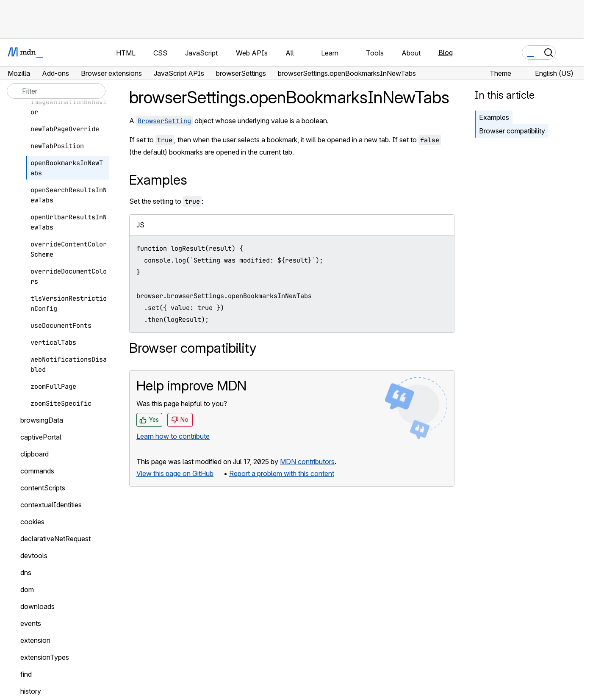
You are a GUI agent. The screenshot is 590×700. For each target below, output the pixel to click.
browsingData (42, 420)
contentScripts (43, 488)
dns (26, 573)
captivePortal (41, 437)
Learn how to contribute (173, 436)
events (31, 623)
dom (27, 589)
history (31, 691)
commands (37, 471)
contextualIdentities (51, 505)
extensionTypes (45, 657)
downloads (37, 606)
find (26, 674)
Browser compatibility (512, 131)
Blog (446, 53)
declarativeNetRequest (55, 539)
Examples (494, 117)
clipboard (35, 454)
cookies (32, 522)
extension (35, 640)
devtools (34, 556)
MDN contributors (307, 462)
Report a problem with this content (282, 473)
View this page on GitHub (175, 473)
